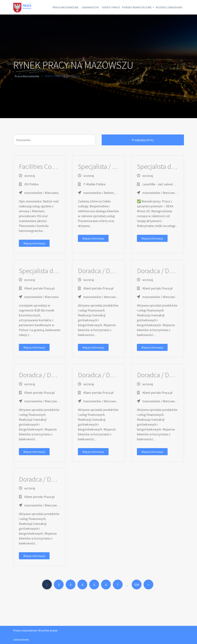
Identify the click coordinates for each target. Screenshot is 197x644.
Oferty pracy (131, 7)
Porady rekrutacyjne (164, 7)
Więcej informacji (34, 243)
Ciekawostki (106, 7)
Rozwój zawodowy (167, 22)
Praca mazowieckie (76, 7)
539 (137, 585)
